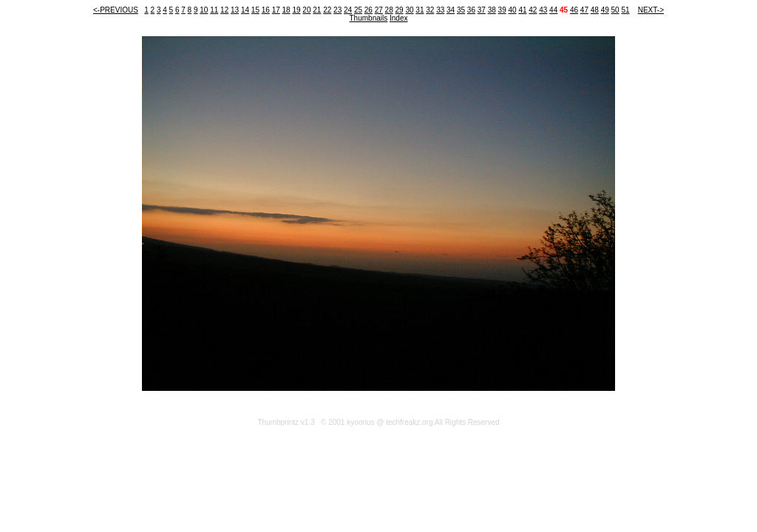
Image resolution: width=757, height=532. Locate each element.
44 (553, 10)
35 (461, 10)
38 (492, 10)
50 (615, 10)
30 (409, 10)
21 (317, 10)
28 (389, 10)
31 (420, 10)
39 (502, 10)
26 (369, 10)
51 (625, 10)
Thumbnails (369, 18)
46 (574, 10)
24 (348, 10)
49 (605, 10)
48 (595, 10)
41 (522, 10)
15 (255, 10)
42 (533, 10)
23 (337, 10)
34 (451, 10)
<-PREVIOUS (116, 10)
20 (306, 10)
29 (400, 10)
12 (224, 10)
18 (286, 10)
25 (358, 10)
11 (214, 10)
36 (471, 10)
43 (543, 10)
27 (379, 10)
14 (245, 10)
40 (512, 10)
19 (296, 10)
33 (440, 10)
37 (482, 10)
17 (276, 10)
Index (398, 18)
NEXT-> (651, 10)
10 (204, 10)
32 (430, 10)
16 (266, 10)
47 (584, 10)
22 (327, 10)
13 (235, 10)
